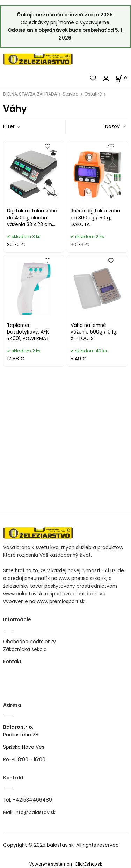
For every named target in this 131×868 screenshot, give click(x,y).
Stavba (71, 94)
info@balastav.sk (35, 813)
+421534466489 (32, 800)
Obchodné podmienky (30, 642)
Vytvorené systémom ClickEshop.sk (66, 864)
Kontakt (12, 662)
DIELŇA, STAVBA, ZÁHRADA (30, 94)
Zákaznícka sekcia (25, 649)
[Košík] (123, 78)
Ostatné (93, 94)
